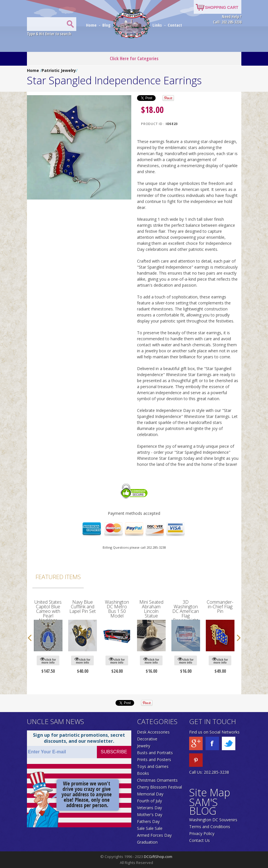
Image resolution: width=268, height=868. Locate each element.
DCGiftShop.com (158, 857)
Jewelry (144, 746)
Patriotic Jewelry (59, 70)
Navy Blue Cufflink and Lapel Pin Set (83, 607)
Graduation (147, 842)
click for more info (48, 660)
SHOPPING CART (222, 7)
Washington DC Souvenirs (213, 820)
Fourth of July (149, 801)
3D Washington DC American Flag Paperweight (186, 611)
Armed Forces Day (154, 835)
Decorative (147, 739)
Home (92, 25)
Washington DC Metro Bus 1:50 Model (117, 609)
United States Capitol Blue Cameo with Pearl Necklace (48, 611)
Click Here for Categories (134, 58)
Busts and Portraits (155, 753)
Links (157, 25)
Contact (175, 25)
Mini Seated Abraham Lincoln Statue (151, 609)
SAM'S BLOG (204, 807)
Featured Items (58, 577)
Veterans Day (149, 808)
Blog (107, 25)
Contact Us (199, 840)
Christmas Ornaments (157, 780)
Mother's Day (150, 815)
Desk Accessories (153, 732)
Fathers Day (148, 821)
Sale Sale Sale (150, 828)
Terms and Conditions (210, 827)
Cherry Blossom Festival (160, 787)
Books (143, 773)
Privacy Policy (202, 833)
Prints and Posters (154, 759)
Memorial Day (150, 794)
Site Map (210, 792)
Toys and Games (153, 766)
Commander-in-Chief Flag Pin (220, 607)
